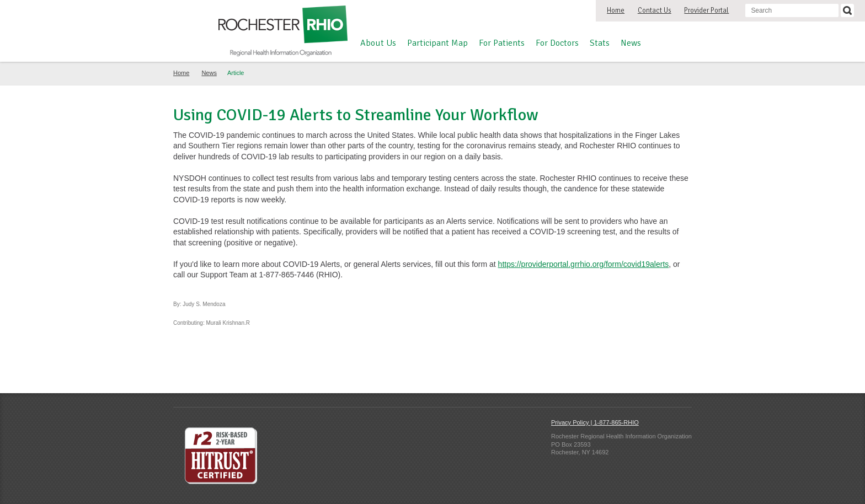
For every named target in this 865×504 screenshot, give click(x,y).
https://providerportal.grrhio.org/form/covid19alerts (584, 264)
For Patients (502, 43)
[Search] (847, 10)
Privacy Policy (570, 422)
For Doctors (557, 43)
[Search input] (792, 10)
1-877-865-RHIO (616, 422)
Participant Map (437, 43)
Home (616, 10)
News (631, 43)
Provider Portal (706, 10)
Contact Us (655, 10)
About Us (378, 43)
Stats (600, 43)
